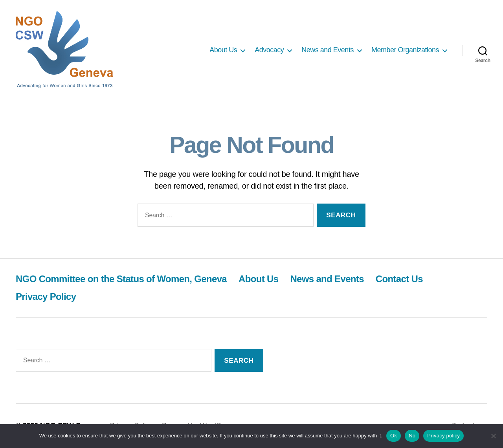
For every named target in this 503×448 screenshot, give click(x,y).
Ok (394, 436)
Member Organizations (405, 50)
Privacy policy (443, 436)
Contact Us (399, 279)
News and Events (328, 50)
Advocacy (269, 50)
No (412, 436)
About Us (223, 50)
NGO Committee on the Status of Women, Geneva (121, 279)
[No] (493, 436)
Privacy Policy (46, 297)
